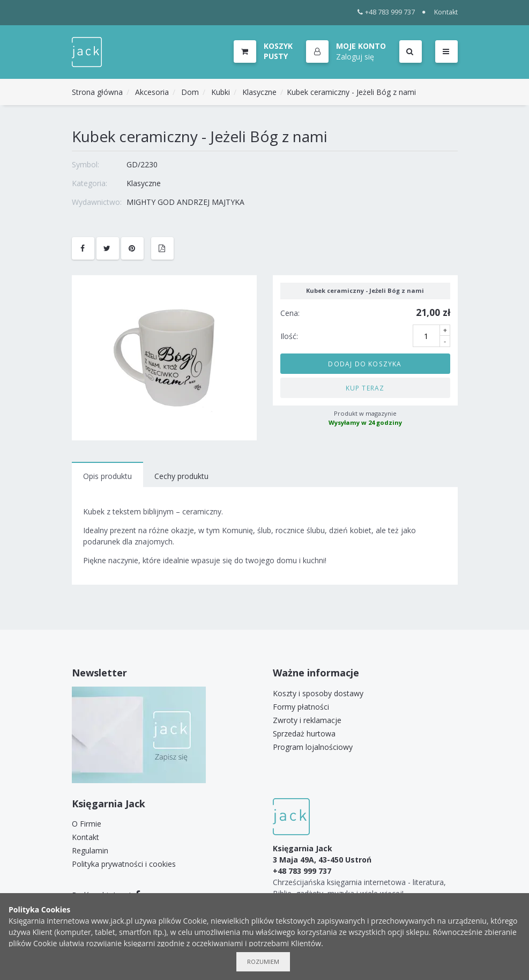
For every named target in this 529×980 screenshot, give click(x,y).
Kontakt (446, 12)
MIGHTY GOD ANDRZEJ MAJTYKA (185, 202)
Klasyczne (259, 92)
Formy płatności (301, 707)
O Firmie (87, 824)
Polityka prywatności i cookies (124, 864)
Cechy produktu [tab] (181, 476)
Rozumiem (263, 961)
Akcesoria (152, 92)
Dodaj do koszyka (365, 364)
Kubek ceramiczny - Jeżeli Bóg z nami (351, 92)
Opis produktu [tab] (107, 476)
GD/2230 (142, 164)
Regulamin (90, 850)
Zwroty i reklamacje (307, 720)
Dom (190, 92)
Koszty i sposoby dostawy (318, 693)
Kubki (221, 92)
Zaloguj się (355, 57)
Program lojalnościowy (313, 747)
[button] (346, 52)
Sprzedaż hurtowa (304, 734)
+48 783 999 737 (386, 12)
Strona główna (97, 92)
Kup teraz (365, 388)
